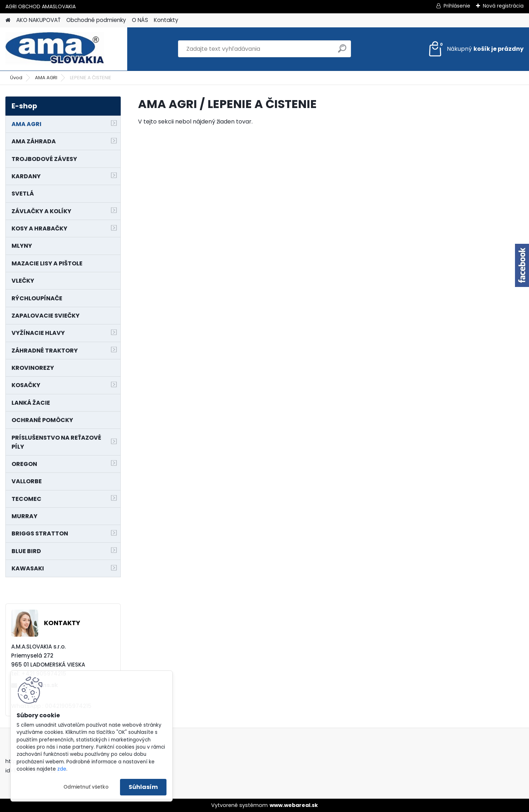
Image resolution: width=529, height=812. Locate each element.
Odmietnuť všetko (86, 787)
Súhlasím (143, 787)
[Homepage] (8, 20)
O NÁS (140, 20)
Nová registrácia (503, 6)
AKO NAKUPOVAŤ (38, 20)
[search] (342, 51)
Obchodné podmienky (96, 20)
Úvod (16, 78)
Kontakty (166, 20)
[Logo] (55, 49)
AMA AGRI (46, 78)
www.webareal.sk (294, 805)
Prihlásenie (457, 6)
